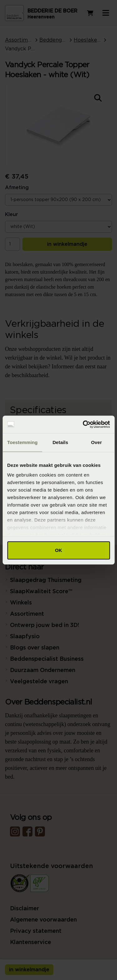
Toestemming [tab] (22, 442)
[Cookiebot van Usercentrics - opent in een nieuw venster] (83, 424)
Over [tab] (97, 442)
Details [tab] (60, 442)
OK (58, 550)
